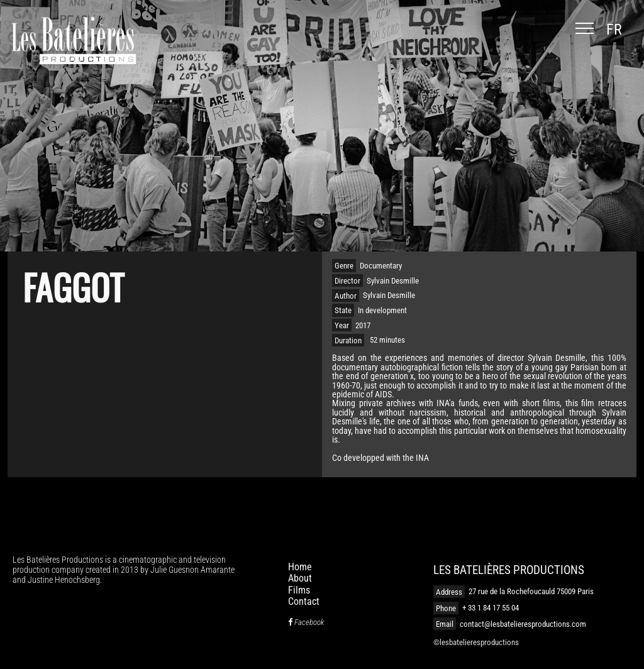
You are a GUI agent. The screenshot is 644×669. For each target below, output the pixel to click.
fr (614, 30)
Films (299, 590)
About (300, 578)
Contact (304, 601)
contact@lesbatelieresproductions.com (523, 624)
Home (300, 567)
